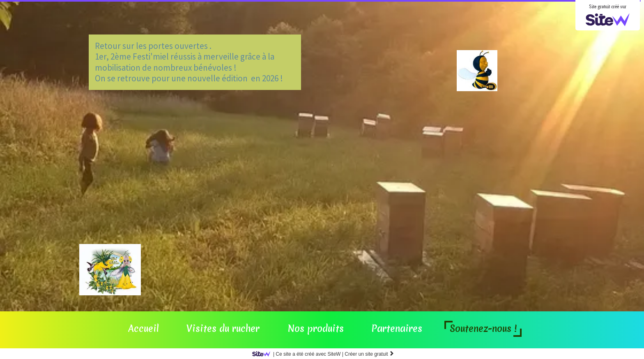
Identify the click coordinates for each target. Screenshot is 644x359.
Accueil (144, 329)
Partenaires (397, 329)
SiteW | (299, 354)
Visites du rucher (223, 329)
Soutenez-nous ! (483, 329)
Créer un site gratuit (369, 354)
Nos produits (316, 329)
